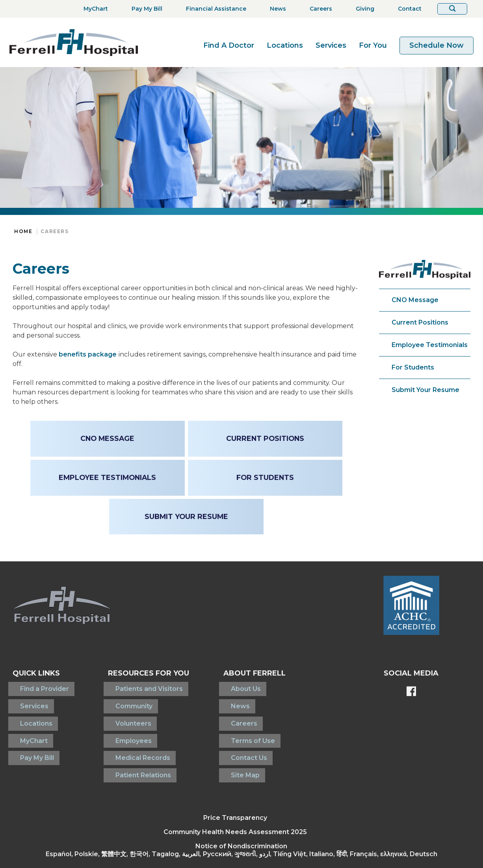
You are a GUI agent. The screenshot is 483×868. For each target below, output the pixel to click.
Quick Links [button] (36, 673)
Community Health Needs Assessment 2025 (235, 804)
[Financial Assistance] (214, 9)
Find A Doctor (229, 45)
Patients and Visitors (133, 686)
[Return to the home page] (74, 42)
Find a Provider (37, 686)
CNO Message (415, 300)
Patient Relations (127, 749)
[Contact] (407, 9)
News (229, 699)
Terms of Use (241, 724)
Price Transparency (235, 790)
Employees (118, 724)
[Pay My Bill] (145, 9)
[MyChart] (93, 9)
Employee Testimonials (430, 345)
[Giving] (363, 9)
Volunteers (118, 712)
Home (23, 231)
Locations (285, 45)
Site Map (234, 749)
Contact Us (238, 737)
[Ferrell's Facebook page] (411, 692)
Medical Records (127, 737)
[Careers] (319, 9)
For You (373, 45)
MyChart (26, 724)
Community (118, 699)
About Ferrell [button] (251, 673)
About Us (234, 686)
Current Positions (420, 322)
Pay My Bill (30, 737)
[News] (276, 9)
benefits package (88, 354)
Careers (55, 231)
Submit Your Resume (425, 390)
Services (331, 45)
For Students (413, 367)
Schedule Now (437, 45)
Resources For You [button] (140, 673)
